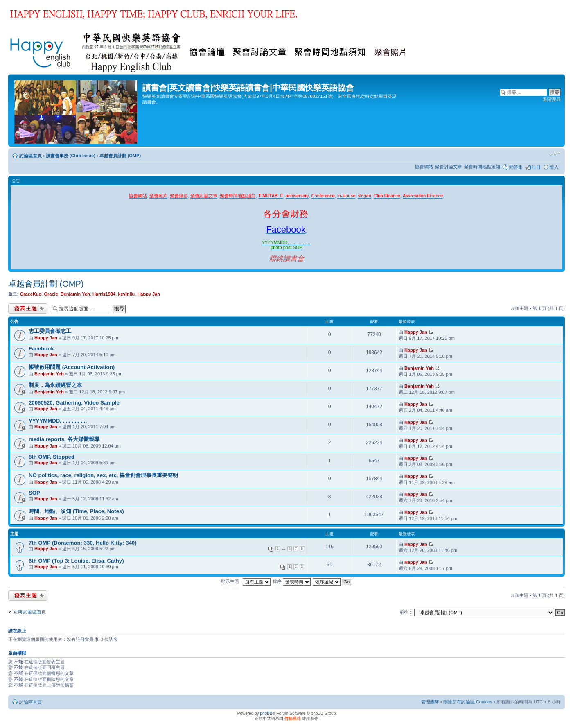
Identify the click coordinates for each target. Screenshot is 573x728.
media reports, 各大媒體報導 (64, 439)
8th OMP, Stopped (52, 457)
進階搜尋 (552, 99)
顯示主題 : (246, 581)
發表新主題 (28, 309)
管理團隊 (430, 702)
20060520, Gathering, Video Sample (74, 403)
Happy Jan (149, 294)
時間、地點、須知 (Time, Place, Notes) (76, 511)
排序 (292, 581)
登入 (554, 167)
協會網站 (424, 167)
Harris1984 (104, 294)
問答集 (516, 167)
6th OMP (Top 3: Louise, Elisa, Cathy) (76, 561)
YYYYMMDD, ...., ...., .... (58, 421)
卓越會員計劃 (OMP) (120, 156)
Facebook (41, 349)
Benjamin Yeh (75, 294)
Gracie (51, 294)
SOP (34, 493)
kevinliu (126, 294)
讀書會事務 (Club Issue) (71, 156)
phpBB (266, 713)
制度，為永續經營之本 (55, 385)
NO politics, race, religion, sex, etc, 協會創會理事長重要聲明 (103, 475)
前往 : (405, 612)
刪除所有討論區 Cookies (468, 702)
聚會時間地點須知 (482, 167)
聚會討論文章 (449, 167)
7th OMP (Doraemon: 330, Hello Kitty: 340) (83, 543)
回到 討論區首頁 (29, 612)
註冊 (536, 167)
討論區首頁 (30, 156)
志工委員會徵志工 (50, 331)
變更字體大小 (555, 154)
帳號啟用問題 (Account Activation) (72, 367)
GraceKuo (31, 294)
